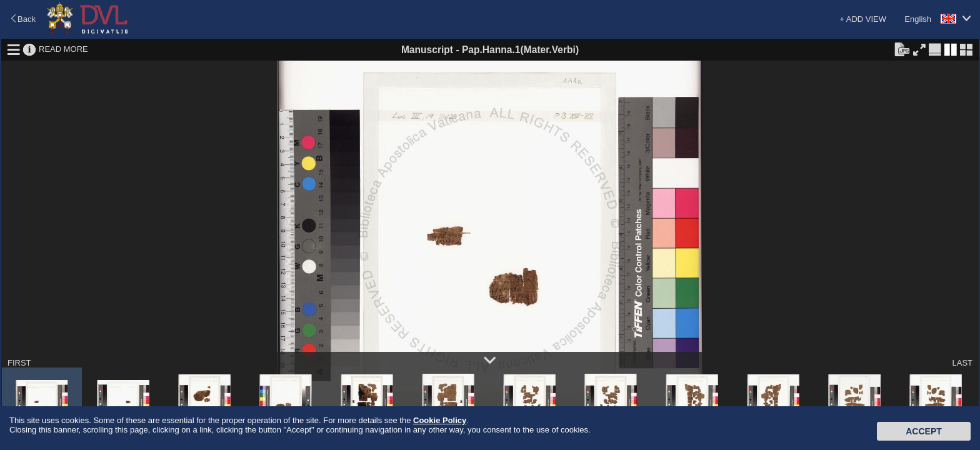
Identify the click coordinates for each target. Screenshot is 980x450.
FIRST (19, 363)
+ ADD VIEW (863, 19)
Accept (924, 431)
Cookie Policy (440, 420)
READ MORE (63, 49)
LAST (962, 363)
